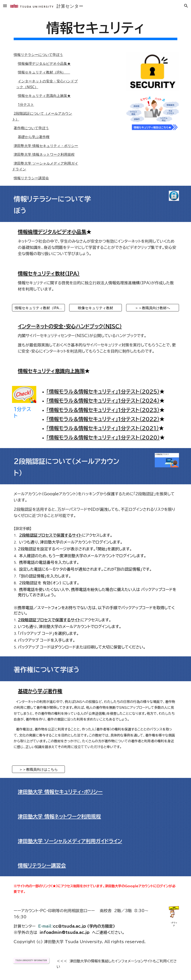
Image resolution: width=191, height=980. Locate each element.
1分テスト (26, 104)
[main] (95, 30)
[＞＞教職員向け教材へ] (153, 308)
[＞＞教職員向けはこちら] (38, 769)
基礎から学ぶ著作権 (34, 137)
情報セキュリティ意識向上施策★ (44, 95)
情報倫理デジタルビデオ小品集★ (44, 63)
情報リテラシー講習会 (31, 178)
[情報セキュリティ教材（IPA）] (38, 308)
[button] (5, 6)
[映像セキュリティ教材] (96, 308)
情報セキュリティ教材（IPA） (44, 72)
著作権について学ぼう (31, 128)
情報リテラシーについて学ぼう (38, 54)
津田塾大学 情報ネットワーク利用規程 (44, 154)
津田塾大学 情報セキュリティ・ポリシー (46, 146)
